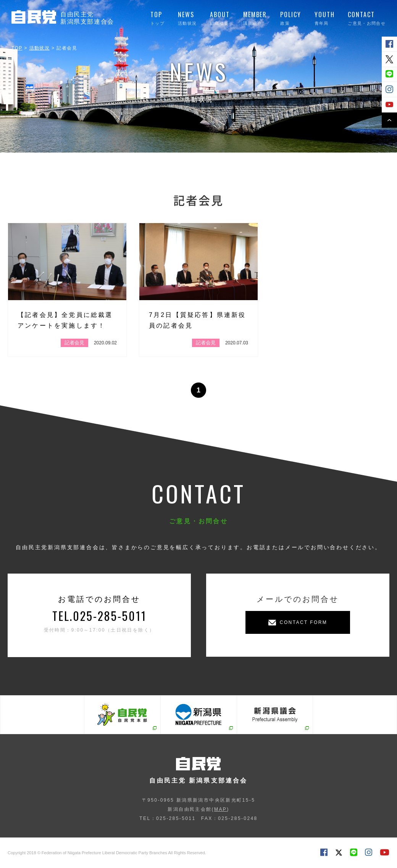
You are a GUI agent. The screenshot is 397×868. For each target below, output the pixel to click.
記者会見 (74, 343)
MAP (220, 809)
